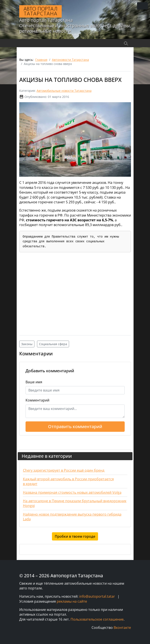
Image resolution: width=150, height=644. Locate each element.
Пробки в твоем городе (75, 536)
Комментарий (37, 400)
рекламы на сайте (72, 601)
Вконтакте (122, 628)
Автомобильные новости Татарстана (64, 91)
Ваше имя (34, 382)
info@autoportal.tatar (97, 596)
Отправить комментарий (75, 426)
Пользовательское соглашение (97, 619)
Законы (27, 344)
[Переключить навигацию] (142, 6)
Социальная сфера (53, 344)
